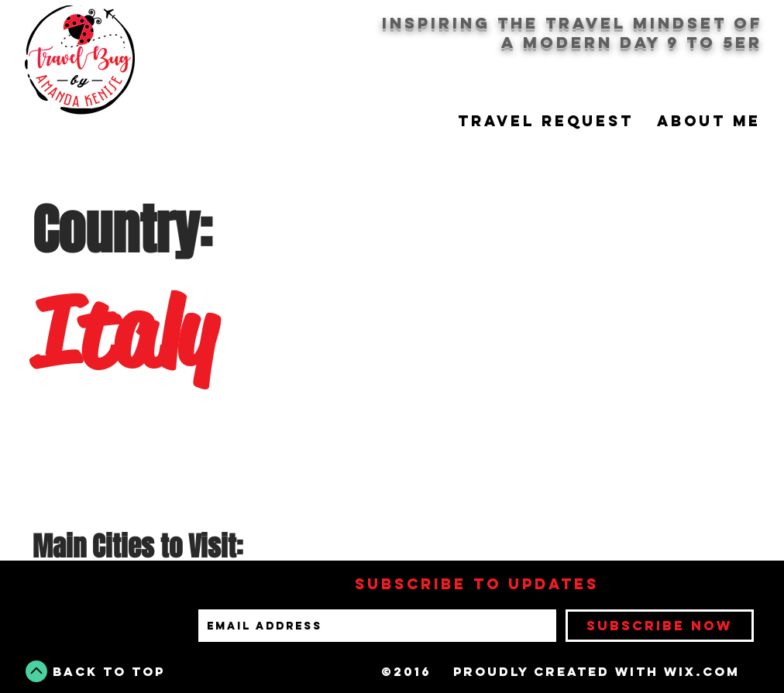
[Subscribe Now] (660, 626)
